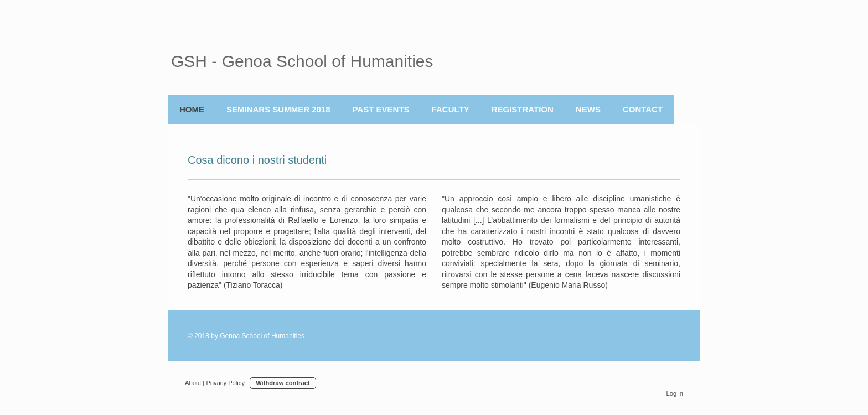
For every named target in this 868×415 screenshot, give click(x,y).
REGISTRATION (523, 109)
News (588, 109)
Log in (675, 393)
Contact (643, 109)
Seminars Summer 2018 (278, 109)
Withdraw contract (283, 383)
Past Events (381, 109)
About (193, 383)
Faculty (451, 109)
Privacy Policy (225, 383)
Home (192, 109)
